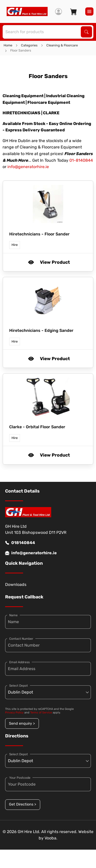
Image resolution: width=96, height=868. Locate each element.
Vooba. (51, 838)
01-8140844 (81, 160)
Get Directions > (23, 804)
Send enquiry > (22, 724)
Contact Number (21, 639)
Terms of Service (41, 713)
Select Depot (19, 686)
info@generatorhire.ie (28, 167)
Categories (29, 45)
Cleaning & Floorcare (62, 45)
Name (13, 615)
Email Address (19, 662)
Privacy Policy (14, 713)
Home (8, 45)
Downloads (16, 584)
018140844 (20, 543)
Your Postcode (20, 778)
